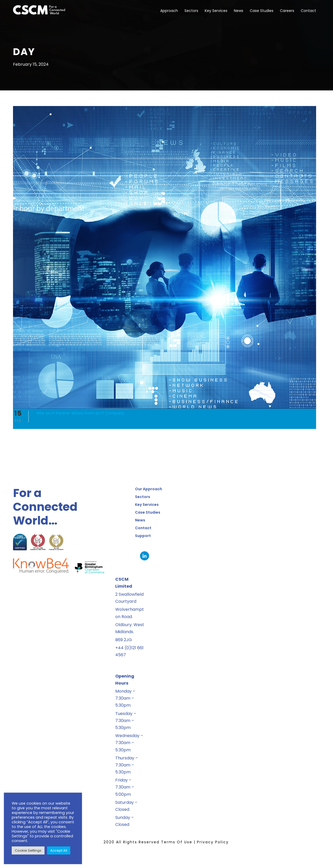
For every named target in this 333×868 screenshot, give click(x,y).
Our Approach (149, 489)
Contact (308, 11)
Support (143, 536)
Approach (169, 11)
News (239, 11)
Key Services (216, 11)
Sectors (191, 11)
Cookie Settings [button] (28, 850)
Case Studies (262, 11)
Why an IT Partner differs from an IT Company (80, 413)
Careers (287, 11)
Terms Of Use (177, 842)
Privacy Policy (213, 842)
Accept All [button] (59, 850)
